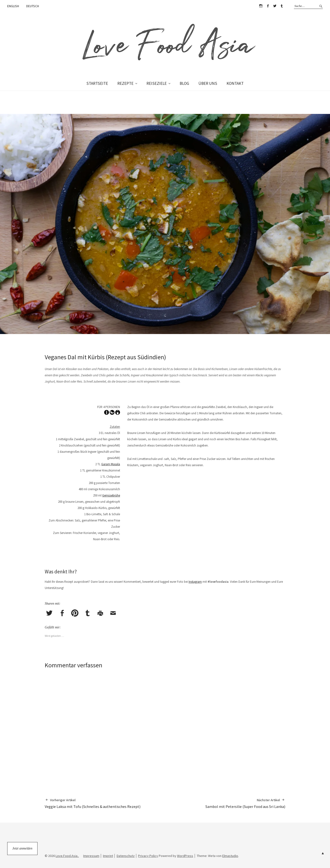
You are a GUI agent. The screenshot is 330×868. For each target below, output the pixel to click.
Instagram (261, 6)
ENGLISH (13, 6)
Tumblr (282, 6)
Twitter (275, 6)
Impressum (91, 856)
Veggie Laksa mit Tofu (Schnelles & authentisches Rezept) (93, 803)
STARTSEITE (97, 83)
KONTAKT (235, 83)
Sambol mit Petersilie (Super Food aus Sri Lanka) (245, 803)
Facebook (268, 6)
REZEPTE (125, 83)
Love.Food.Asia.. (67, 856)
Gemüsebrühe (111, 495)
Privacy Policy (148, 856)
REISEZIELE (157, 83)
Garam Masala (111, 464)
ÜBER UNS (208, 83)
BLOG (184, 83)
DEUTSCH (33, 6)
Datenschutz (126, 856)
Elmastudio (230, 856)
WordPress (185, 856)
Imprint (108, 856)
